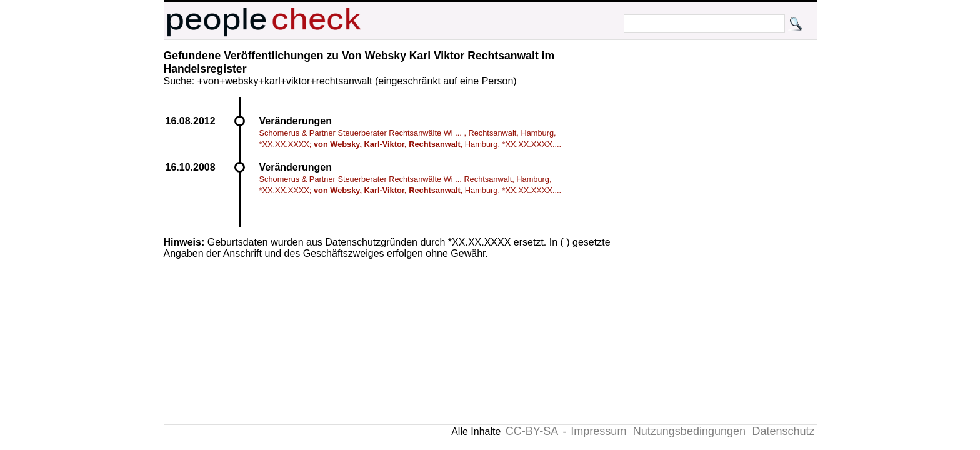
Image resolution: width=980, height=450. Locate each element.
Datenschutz (783, 431)
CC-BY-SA (532, 431)
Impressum (598, 431)
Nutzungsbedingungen (689, 431)
